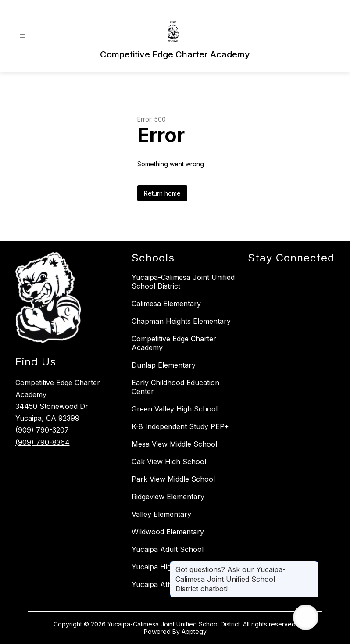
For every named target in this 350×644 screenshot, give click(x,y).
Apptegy (194, 631)
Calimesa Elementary (166, 304)
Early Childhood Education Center (175, 387)
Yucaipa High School (166, 567)
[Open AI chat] (306, 617)
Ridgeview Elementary (168, 497)
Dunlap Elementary (164, 365)
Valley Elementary (161, 514)
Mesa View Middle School (174, 444)
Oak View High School (169, 462)
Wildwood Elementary (168, 532)
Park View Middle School (173, 479)
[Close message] (311, 565)
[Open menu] (23, 36)
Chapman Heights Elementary (181, 321)
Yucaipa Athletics (160, 584)
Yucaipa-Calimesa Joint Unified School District (183, 282)
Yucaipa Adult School (168, 549)
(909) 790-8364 (43, 442)
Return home (162, 193)
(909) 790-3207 (42, 430)
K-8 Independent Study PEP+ (180, 426)
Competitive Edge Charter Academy (174, 343)
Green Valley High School (175, 409)
